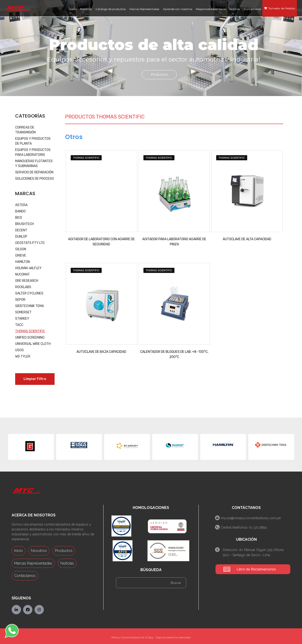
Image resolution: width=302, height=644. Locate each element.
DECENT (21, 230)
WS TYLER (23, 356)
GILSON (21, 249)
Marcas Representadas (33, 563)
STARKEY (22, 319)
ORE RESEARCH (27, 281)
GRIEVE (21, 256)
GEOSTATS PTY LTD (30, 243)
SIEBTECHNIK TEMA (30, 306)
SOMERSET (23, 312)
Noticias (67, 563)
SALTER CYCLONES (29, 293)
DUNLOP (21, 237)
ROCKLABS (23, 287)
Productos (64, 551)
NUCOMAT (23, 274)
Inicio (19, 551)
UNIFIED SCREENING (30, 338)
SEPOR (20, 300)
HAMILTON (23, 262)
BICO (19, 218)
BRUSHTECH (24, 224)
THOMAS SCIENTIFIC (30, 331)
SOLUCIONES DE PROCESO (35, 179)
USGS (19, 350)
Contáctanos (25, 576)
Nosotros (39, 551)
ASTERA (21, 205)
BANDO (20, 211)
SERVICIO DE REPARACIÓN (34, 172)
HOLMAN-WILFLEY (28, 268)
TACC (19, 325)
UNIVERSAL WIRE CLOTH (33, 344)
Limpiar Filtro (35, 379)
